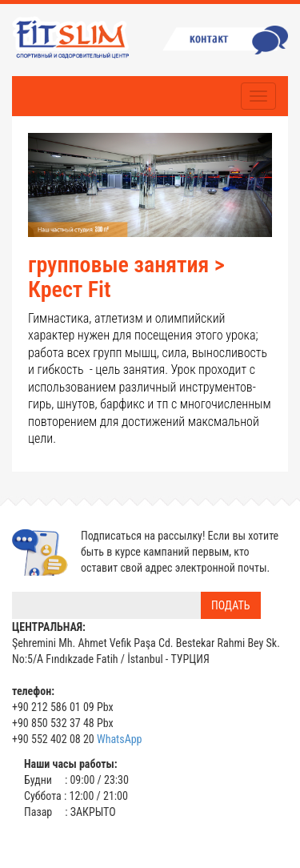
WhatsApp (120, 739)
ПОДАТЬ (231, 605)
